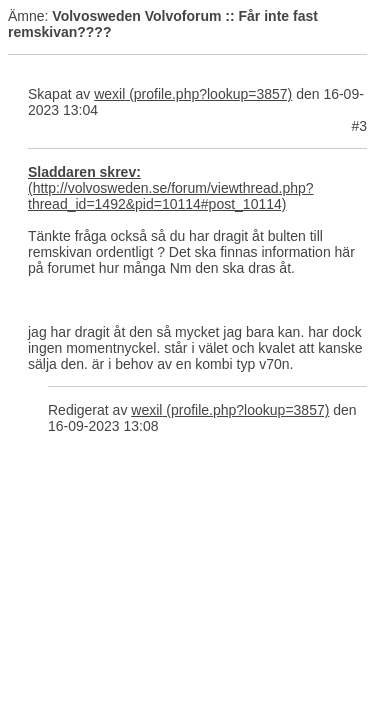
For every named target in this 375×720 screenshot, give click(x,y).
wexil (109, 94)
